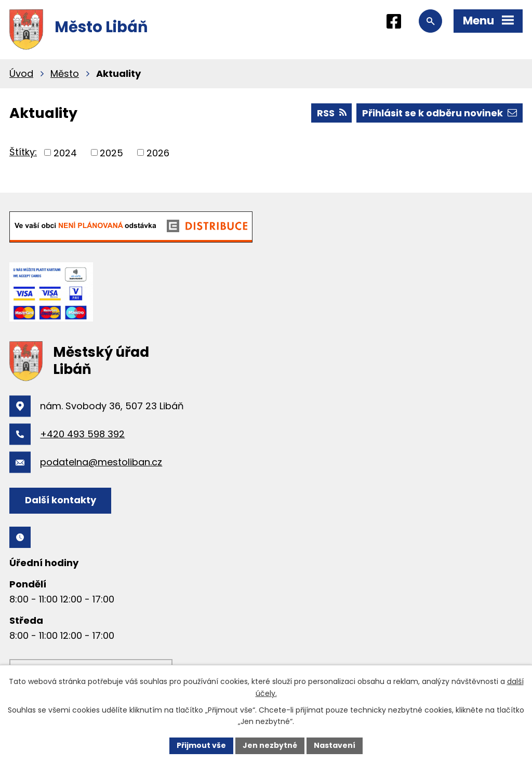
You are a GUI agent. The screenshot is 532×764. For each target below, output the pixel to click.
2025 (111, 152)
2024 (65, 152)
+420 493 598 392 (82, 434)
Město (65, 73)
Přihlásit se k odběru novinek (440, 113)
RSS (332, 113)
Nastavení (335, 745)
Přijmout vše (201, 745)
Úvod (21, 73)
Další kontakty (61, 500)
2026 (158, 152)
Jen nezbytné (270, 745)
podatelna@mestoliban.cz (101, 462)
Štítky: (23, 152)
